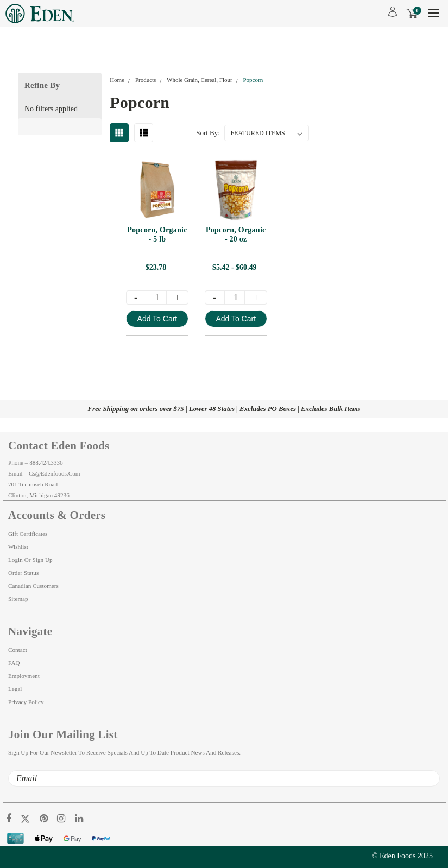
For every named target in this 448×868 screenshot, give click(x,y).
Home (117, 80)
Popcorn (253, 80)
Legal (15, 689)
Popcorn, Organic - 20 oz (236, 235)
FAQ (14, 663)
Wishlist (18, 547)
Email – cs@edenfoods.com (44, 473)
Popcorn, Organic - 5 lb (157, 235)
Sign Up (43, 560)
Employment (24, 676)
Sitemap (18, 599)
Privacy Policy (26, 702)
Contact (18, 650)
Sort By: (208, 133)
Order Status (23, 573)
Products (146, 80)
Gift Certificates (28, 534)
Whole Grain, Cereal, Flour (200, 80)
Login (15, 560)
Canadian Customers (33, 586)
